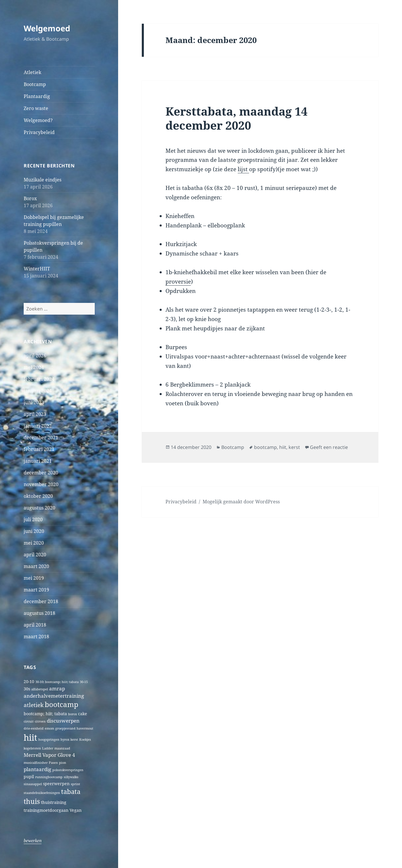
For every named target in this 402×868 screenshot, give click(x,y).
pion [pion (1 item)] (63, 763)
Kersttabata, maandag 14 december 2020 (237, 118)
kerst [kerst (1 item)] (74, 740)
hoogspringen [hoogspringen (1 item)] (49, 740)
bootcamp (265, 447)
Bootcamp (35, 84)
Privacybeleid (39, 132)
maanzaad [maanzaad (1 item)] (62, 748)
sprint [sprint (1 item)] (75, 784)
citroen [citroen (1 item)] (40, 721)
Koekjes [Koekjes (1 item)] (85, 740)
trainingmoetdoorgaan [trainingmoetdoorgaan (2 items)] (46, 810)
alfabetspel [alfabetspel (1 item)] (40, 689)
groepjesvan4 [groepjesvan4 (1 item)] (65, 728)
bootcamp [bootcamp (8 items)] (62, 704)
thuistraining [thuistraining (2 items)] (54, 802)
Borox (30, 198)
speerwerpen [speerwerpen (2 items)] (56, 784)
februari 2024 (39, 379)
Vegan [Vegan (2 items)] (76, 810)
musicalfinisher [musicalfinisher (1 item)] (36, 763)
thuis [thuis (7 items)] (32, 801)
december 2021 (41, 438)
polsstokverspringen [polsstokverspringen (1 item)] (68, 770)
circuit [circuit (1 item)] (29, 721)
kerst (294, 447)
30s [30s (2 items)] (27, 689)
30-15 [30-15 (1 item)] (84, 682)
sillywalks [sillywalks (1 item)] (71, 777)
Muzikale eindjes (43, 180)
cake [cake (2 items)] (83, 714)
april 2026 (35, 356)
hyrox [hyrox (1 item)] (65, 740)
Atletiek (32, 72)
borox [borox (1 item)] (73, 714)
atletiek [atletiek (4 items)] (34, 705)
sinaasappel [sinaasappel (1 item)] (33, 784)
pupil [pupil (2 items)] (29, 777)
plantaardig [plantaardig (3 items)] (37, 769)
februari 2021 (39, 449)
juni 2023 (34, 402)
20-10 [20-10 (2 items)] (29, 681)
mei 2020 (34, 543)
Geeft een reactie (329, 447)
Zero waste (36, 108)
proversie (178, 282)
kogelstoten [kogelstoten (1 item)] (32, 748)
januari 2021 (38, 461)
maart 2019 (36, 590)
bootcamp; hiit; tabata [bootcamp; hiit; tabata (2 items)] (45, 714)
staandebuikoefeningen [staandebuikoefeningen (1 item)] (42, 793)
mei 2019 (34, 578)
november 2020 (41, 484)
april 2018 (35, 625)
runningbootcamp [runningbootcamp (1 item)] (49, 777)
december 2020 (41, 473)
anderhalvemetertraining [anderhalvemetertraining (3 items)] (54, 696)
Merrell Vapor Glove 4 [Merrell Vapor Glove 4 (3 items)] (49, 755)
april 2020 (35, 555)
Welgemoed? (38, 120)
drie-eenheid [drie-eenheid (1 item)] (34, 728)
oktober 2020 (38, 496)
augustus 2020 (39, 508)
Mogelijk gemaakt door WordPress (241, 502)
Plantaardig (37, 96)
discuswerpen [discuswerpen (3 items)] (63, 721)
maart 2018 (36, 637)
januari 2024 (38, 391)
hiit (283, 447)
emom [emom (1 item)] (49, 728)
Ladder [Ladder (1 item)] (48, 748)
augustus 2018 (39, 613)
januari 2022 (38, 426)
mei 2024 (34, 367)
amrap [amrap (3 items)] (57, 688)
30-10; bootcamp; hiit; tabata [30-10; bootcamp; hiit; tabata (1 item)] (57, 682)
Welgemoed (47, 28)
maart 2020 (36, 566)
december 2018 (41, 601)
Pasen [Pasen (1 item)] (53, 763)
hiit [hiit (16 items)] (30, 737)
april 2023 (35, 414)
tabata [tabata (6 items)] (71, 791)
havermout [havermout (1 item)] (85, 728)
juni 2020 (34, 531)
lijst (243, 169)
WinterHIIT (37, 269)
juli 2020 (33, 519)
